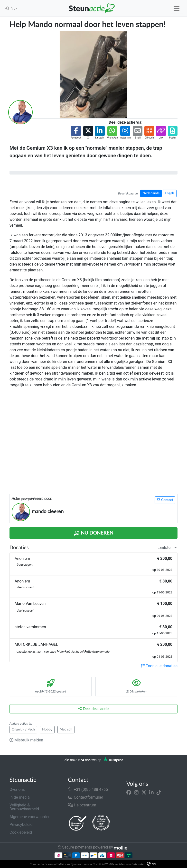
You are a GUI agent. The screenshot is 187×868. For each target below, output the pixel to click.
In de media (20, 797)
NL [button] (13, 9)
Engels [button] (170, 193)
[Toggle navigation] (177, 9)
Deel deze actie (93, 709)
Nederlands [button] (151, 193)
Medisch (66, 729)
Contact (165, 500)
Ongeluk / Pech (23, 729)
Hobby (47, 729)
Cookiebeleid (21, 832)
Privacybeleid (21, 825)
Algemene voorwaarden (30, 817)
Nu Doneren (93, 533)
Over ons (17, 790)
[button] (76, 133)
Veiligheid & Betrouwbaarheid (24, 807)
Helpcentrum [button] (82, 805)
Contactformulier (86, 797)
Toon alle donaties (159, 666)
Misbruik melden (26, 740)
